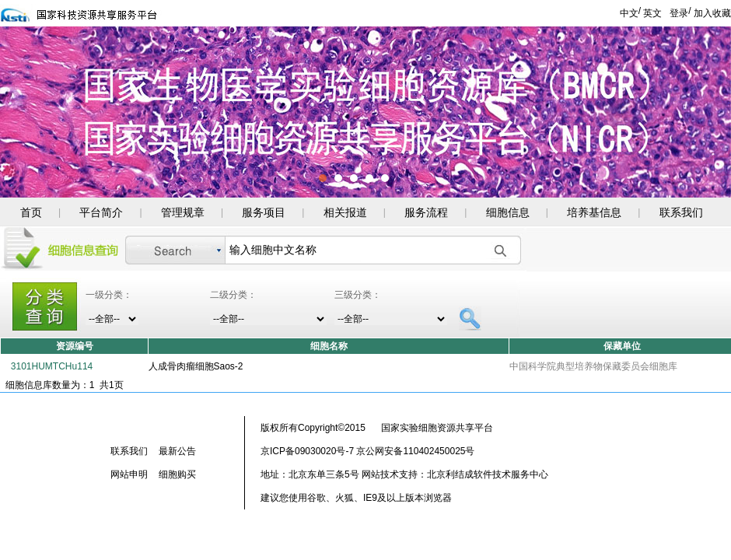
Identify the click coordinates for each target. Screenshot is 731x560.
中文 (629, 13)
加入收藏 (712, 13)
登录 (679, 13)
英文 (652, 13)
